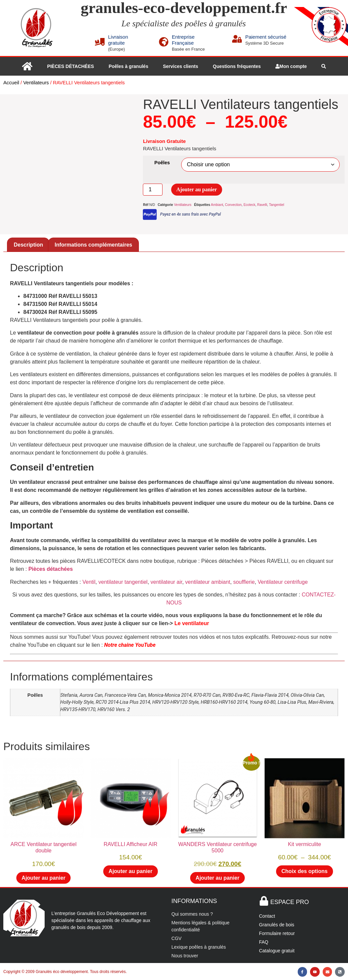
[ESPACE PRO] (264, 901)
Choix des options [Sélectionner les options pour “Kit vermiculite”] (305, 871)
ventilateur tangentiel (123, 582)
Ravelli (262, 205)
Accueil (11, 83)
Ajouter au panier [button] (44, 878)
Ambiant (217, 205)
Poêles (162, 163)
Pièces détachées (50, 569)
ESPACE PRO (290, 902)
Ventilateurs (36, 83)
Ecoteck (249, 205)
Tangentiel (277, 205)
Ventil (89, 582)
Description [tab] (28, 245)
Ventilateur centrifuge (283, 582)
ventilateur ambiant (208, 582)
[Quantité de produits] (153, 190)
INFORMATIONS (194, 901)
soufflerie (244, 582)
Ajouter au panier (197, 189)
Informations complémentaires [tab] (93, 245)
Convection (233, 205)
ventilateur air (166, 582)
